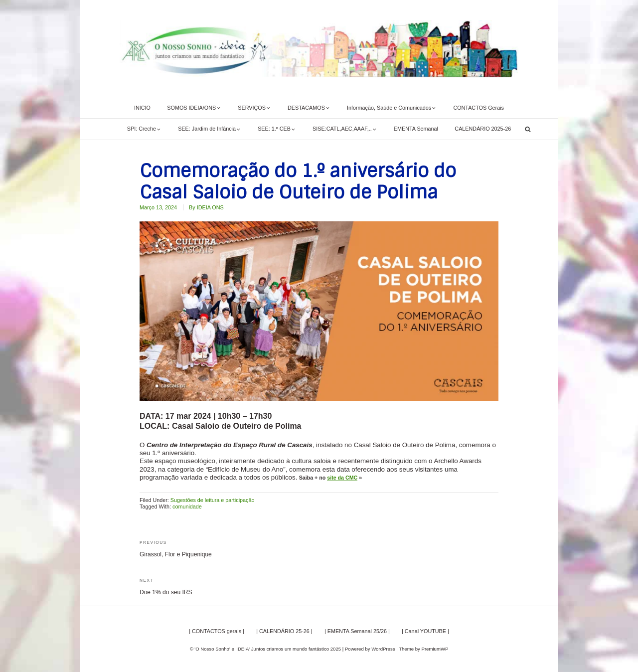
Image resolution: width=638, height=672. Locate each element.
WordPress (383, 649)
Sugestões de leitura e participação (213, 500)
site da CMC (342, 478)
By (206, 207)
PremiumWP (435, 649)
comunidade (187, 506)
